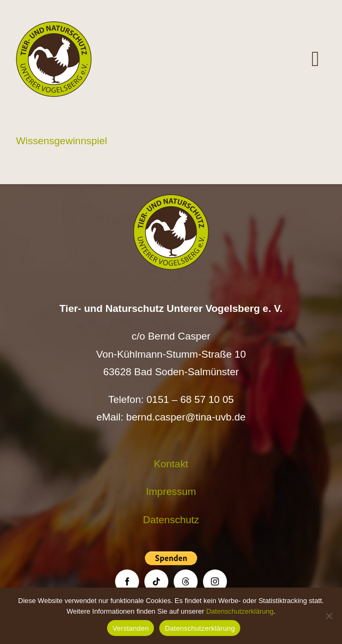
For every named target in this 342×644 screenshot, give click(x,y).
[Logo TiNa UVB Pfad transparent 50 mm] (54, 26)
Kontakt (171, 464)
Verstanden (131, 628)
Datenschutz (171, 520)
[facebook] (127, 581)
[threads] (186, 581)
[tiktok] (156, 581)
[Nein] (329, 616)
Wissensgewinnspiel (62, 141)
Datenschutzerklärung (240, 611)
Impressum (171, 492)
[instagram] (215, 581)
